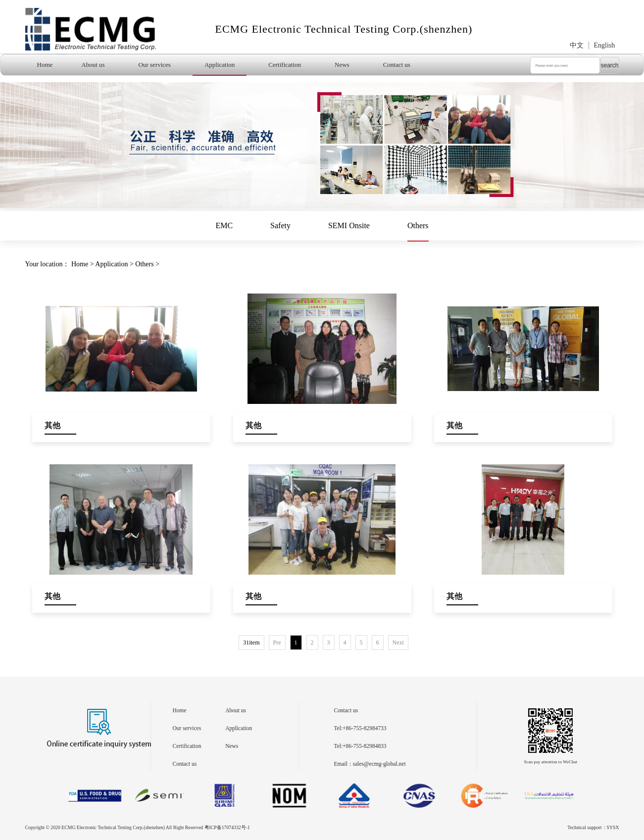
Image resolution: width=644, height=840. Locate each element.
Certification (285, 65)
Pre (277, 642)
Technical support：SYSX (593, 827)
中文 (577, 45)
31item (251, 642)
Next (398, 642)
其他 (52, 425)
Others (418, 225)
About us (93, 65)
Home (45, 65)
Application (220, 65)
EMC (224, 225)
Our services (155, 65)
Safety (280, 225)
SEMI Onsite (349, 225)
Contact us (397, 65)
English (605, 45)
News (342, 65)
